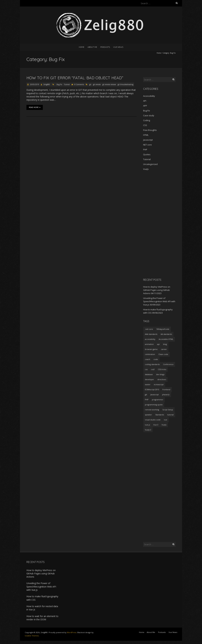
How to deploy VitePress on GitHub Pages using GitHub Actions (157, 290)
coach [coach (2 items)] (148, 359)
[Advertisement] (159, 224)
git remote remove (109, 84)
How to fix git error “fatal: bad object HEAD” (75, 78)
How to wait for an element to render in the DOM (42, 618)
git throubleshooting (125, 84)
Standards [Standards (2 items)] (160, 415)
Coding (147, 120)
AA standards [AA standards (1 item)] (166, 334)
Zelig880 (47, 84)
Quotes (147, 154)
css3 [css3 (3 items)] (153, 369)
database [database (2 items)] (149, 374)
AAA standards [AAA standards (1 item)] (151, 334)
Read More (35, 107)
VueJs (146, 169)
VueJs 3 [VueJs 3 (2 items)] (148, 430)
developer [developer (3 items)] (149, 379)
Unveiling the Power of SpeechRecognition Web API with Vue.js (159, 301)
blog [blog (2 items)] (165, 344)
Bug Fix (59, 84)
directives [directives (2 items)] (162, 379)
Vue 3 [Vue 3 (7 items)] (156, 425)
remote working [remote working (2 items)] (152, 410)
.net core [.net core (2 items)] (149, 329)
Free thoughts (150, 130)
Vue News (118, 47)
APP (145, 106)
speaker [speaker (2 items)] (148, 415)
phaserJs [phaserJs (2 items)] (166, 395)
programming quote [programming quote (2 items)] (154, 405)
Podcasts (105, 47)
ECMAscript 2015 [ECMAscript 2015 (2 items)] (152, 389)
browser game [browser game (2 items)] (151, 349)
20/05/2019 (34, 84)
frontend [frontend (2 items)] (166, 389)
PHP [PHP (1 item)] (147, 400)
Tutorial (67, 84)
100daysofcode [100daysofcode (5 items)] (163, 329)
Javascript (148, 140)
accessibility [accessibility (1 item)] (150, 339)
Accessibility (149, 96)
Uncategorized (150, 164)
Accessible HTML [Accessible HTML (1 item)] (166, 339)
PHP (145, 150)
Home (82, 47)
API (145, 101)
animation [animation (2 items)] (149, 344)
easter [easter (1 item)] (148, 384)
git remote (97, 84)
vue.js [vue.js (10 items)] (147, 425)
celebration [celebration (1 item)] (150, 354)
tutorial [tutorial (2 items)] (170, 415)
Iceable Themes (32, 636)
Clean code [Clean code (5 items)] (163, 354)
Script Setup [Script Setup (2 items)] (168, 410)
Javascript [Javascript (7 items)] (155, 395)
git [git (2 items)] (146, 395)
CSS (145, 125)
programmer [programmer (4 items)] (158, 400)
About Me (92, 47)
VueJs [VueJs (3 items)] (164, 425)
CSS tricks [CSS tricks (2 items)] (162, 369)
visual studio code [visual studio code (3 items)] (153, 420)
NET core (147, 145)
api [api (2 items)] (158, 344)
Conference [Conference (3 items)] (168, 364)
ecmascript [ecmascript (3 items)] (159, 384)
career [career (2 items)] (164, 349)
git (90, 84)
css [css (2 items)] (146, 369)
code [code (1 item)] (156, 359)
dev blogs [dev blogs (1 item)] (160, 374)
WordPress (72, 632)
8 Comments (79, 84)
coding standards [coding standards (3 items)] (152, 364)
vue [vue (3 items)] (166, 420)
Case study (149, 115)
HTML (146, 135)
